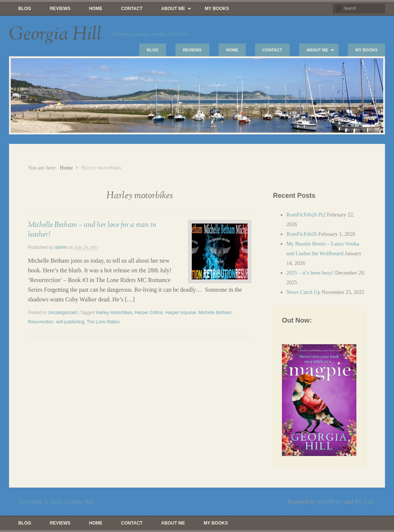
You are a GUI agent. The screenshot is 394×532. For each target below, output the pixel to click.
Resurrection (41, 322)
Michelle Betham (215, 313)
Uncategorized (62, 313)
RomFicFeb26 (302, 234)
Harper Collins (149, 313)
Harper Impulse (181, 313)
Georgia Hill (55, 34)
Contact (132, 9)
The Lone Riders (103, 322)
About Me (171, 10)
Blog (25, 9)
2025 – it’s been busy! (310, 273)
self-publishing (70, 322)
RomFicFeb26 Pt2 (306, 215)
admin (61, 247)
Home (96, 9)
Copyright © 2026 (41, 502)
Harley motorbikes (114, 313)
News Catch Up (303, 292)
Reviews (60, 9)
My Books (217, 9)
